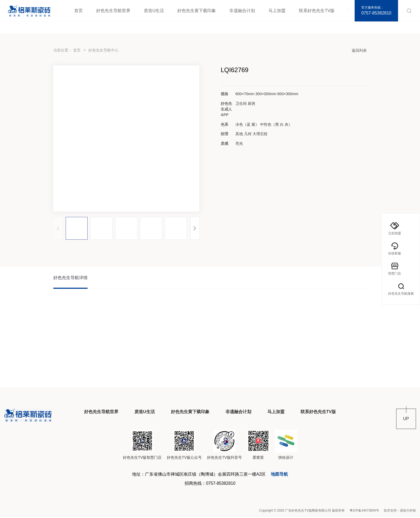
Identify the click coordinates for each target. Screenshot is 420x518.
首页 (78, 11)
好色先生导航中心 (103, 50)
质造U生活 (154, 11)
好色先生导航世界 (113, 11)
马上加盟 (277, 11)
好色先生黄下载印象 (197, 11)
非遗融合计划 (242, 11)
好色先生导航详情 (70, 278)
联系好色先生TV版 (317, 11)
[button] (195, 228)
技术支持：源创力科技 (400, 511)
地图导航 (280, 475)
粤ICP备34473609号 (364, 511)
